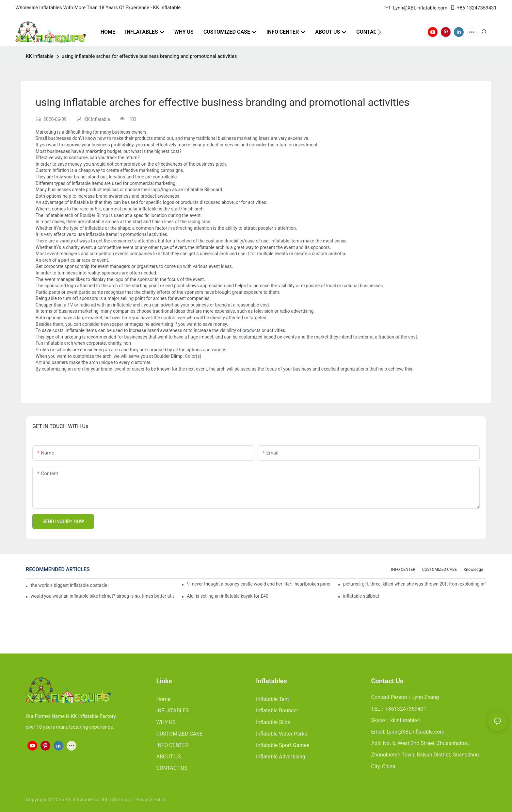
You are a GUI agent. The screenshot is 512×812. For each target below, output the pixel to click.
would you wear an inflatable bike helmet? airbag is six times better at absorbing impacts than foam (102, 596)
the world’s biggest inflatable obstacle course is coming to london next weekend (70, 585)
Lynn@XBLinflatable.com (416, 8)
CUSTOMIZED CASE (440, 570)
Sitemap (122, 800)
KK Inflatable (40, 56)
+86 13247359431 (473, 8)
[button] (379, 32)
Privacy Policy (151, 800)
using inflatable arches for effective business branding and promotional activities (149, 56)
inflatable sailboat (361, 596)
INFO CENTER (403, 570)
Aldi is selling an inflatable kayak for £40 (227, 596)
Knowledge (473, 570)
